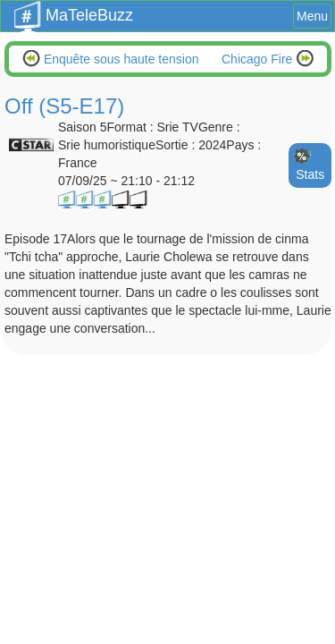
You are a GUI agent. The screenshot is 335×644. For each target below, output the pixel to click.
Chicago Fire (259, 59)
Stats (310, 174)
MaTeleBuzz (74, 10)
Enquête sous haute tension (119, 59)
